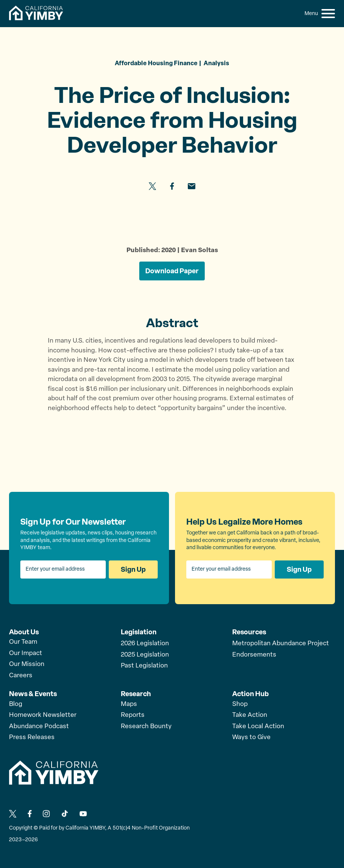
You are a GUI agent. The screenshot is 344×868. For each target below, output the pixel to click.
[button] (328, 14)
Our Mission (27, 664)
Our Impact (26, 653)
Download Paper (172, 271)
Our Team (23, 642)
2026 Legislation (145, 644)
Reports (133, 715)
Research (136, 694)
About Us (24, 632)
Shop (240, 704)
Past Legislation (144, 666)
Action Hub (250, 694)
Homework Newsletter (43, 715)
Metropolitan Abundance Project (281, 644)
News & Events (33, 694)
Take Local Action (258, 726)
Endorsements (254, 655)
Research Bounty (146, 726)
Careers (21, 676)
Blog (16, 704)
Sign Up (133, 569)
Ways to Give (251, 737)
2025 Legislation (145, 655)
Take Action (250, 715)
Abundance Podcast (39, 726)
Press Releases (32, 737)
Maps (129, 704)
